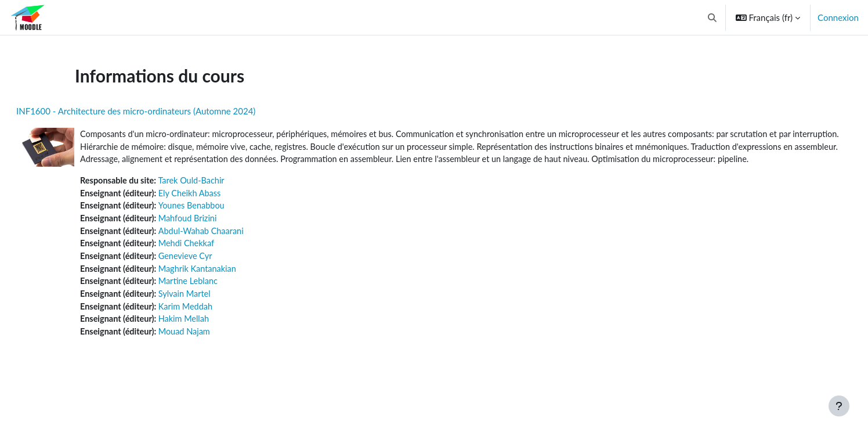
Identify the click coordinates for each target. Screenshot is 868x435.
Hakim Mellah (216, 339)
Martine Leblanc (220, 300)
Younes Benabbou (223, 221)
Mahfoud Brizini (219, 235)
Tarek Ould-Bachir (224, 195)
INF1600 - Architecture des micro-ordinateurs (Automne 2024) (164, 111)
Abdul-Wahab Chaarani (233, 247)
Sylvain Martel (216, 313)
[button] (712, 17)
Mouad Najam (216, 352)
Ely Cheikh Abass (222, 208)
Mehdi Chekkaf (218, 261)
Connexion (838, 17)
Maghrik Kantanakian (229, 287)
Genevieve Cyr (217, 274)
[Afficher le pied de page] (839, 406)
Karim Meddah (217, 326)
